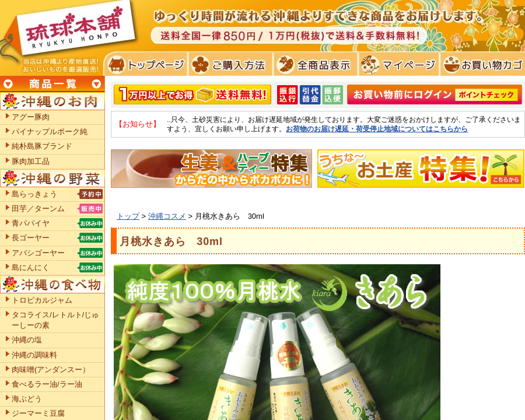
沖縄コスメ (167, 216)
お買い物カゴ (481, 64)
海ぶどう (27, 399)
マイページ (397, 64)
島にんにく (31, 267)
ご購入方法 (229, 64)
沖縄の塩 (27, 340)
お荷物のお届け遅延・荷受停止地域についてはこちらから (377, 129)
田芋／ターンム (38, 209)
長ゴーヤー (31, 238)
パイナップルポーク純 (50, 132)
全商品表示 (313, 64)
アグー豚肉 (31, 117)
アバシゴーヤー (38, 253)
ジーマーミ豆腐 (38, 413)
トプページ (145, 64)
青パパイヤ (31, 223)
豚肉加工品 (31, 161)
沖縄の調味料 (34, 355)
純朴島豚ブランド (42, 146)
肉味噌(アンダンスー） (51, 370)
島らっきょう (34, 194)
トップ (128, 216)
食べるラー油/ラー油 (47, 384)
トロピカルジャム (42, 300)
